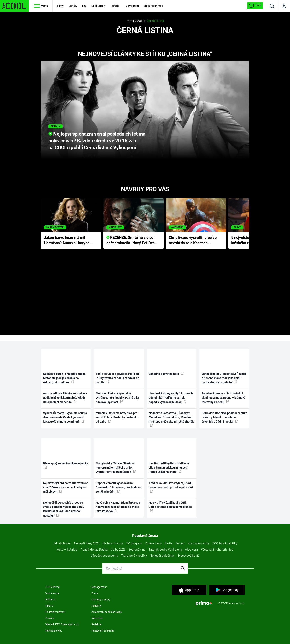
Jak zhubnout (62, 543)
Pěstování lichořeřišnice (217, 550)
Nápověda (97, 618)
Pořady (115, 6)
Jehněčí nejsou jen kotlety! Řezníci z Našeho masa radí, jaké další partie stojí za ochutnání (224, 378)
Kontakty (96, 606)
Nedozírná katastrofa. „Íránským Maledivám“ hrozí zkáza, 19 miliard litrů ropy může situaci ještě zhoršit (171, 419)
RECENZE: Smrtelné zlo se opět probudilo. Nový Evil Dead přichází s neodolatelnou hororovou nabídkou (132, 241)
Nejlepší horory (113, 543)
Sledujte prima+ (153, 6)
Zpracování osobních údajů (107, 612)
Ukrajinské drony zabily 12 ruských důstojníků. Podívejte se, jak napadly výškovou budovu (171, 398)
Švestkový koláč (188, 556)
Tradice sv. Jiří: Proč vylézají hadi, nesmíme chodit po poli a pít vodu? (171, 487)
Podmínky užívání (55, 612)
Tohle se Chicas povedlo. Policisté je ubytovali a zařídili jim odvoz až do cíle (118, 378)
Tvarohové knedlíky (134, 556)
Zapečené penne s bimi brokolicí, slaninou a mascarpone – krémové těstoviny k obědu (224, 398)
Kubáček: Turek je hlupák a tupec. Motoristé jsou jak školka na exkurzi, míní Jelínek (65, 378)
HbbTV (49, 606)
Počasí (180, 543)
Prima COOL (134, 21)
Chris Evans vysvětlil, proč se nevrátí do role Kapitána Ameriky (193, 241)
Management (99, 587)
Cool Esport (98, 6)
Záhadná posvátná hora (166, 374)
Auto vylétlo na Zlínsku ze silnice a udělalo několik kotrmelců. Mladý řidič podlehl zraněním (65, 398)
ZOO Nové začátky (225, 543)
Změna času (153, 543)
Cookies (50, 618)
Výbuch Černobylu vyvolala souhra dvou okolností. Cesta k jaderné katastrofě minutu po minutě (65, 417)
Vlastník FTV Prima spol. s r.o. (62, 624)
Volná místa (52, 593)
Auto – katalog (67, 550)
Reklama (50, 599)
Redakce (96, 624)
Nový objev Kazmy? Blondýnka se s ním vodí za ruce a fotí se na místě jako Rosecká (118, 507)
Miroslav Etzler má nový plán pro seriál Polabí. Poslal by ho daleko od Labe (117, 417)
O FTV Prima (52, 587)
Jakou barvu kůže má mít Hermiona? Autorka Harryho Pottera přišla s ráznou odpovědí (67, 241)
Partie (168, 543)
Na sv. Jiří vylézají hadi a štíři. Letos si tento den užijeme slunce (170, 507)
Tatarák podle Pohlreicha (165, 550)
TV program (134, 543)
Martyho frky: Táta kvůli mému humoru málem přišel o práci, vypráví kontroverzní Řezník (116, 468)
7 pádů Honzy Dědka (94, 550)
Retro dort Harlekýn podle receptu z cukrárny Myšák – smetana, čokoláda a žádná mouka (224, 417)
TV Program (131, 6)
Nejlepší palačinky (162, 556)
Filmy (60, 6)
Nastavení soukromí (103, 631)
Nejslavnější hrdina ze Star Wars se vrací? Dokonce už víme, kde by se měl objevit (66, 487)
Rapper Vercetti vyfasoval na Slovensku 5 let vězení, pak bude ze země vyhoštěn (118, 487)
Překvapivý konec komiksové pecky (65, 465)
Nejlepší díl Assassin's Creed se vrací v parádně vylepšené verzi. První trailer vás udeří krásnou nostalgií (64, 509)
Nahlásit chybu (54, 631)
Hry (84, 6)
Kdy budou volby (199, 543)
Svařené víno (137, 550)
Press (95, 593)
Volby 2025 (118, 550)
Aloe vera (191, 550)
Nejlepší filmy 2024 (87, 543)
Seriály (73, 6)
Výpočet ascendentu (104, 556)
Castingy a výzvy (101, 599)
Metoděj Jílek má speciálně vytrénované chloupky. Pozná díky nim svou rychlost (117, 398)
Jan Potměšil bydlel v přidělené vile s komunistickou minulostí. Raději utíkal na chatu (169, 468)
